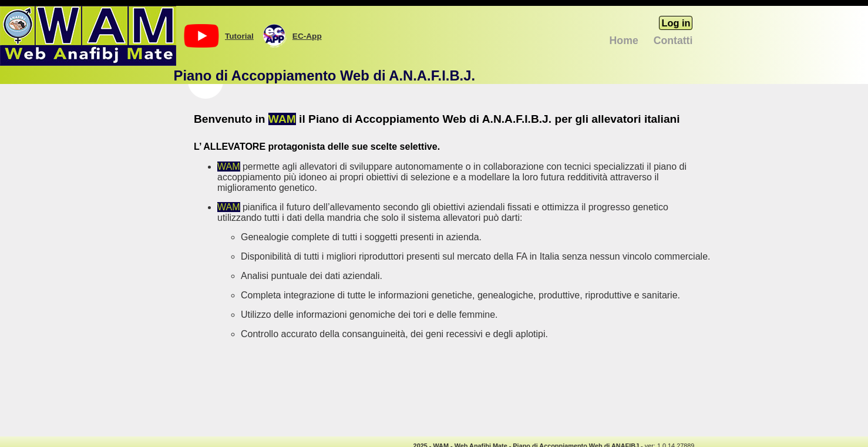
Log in (676, 23)
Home (624, 41)
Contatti (673, 41)
